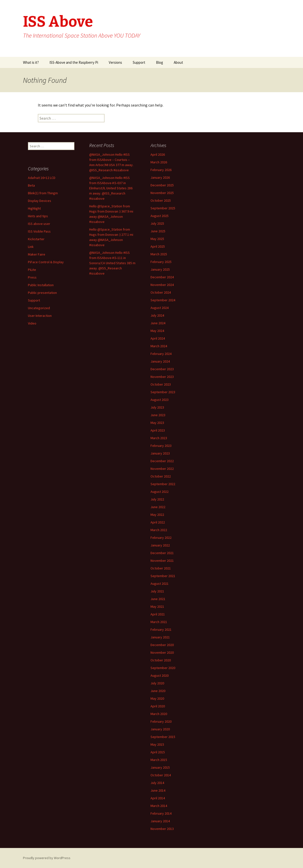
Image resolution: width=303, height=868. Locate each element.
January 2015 (160, 767)
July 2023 (157, 407)
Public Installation (41, 285)
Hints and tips (38, 216)
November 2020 (162, 652)
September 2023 (163, 392)
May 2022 (157, 515)
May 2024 (157, 331)
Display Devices (40, 201)
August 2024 (160, 308)
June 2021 (158, 599)
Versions (115, 62)
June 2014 (158, 790)
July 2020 (157, 683)
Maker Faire (37, 254)
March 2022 (159, 530)
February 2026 (161, 170)
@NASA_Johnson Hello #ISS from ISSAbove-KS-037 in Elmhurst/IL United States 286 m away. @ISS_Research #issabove (111, 188)
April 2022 (158, 522)
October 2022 (161, 476)
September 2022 (163, 484)
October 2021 (161, 568)
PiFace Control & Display (46, 262)
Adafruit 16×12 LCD (42, 178)
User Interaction (40, 316)
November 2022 (162, 469)
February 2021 (161, 629)
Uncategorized (39, 308)
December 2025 (162, 185)
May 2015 (157, 744)
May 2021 (157, 607)
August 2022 (160, 492)
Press (32, 277)
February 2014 (161, 813)
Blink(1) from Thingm (43, 193)
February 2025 (161, 262)
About (178, 62)
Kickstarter (36, 239)
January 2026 (160, 177)
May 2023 (157, 423)
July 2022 (157, 499)
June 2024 (158, 323)
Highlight (34, 208)
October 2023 (161, 384)
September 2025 (163, 208)
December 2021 (162, 553)
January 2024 (160, 361)
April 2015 (158, 752)
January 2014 (160, 821)
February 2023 (161, 446)
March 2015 (159, 760)
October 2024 (161, 292)
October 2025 (161, 200)
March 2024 (159, 346)
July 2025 (157, 223)
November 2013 (162, 829)
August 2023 (160, 400)
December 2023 (162, 369)
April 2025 (158, 246)
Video (32, 323)
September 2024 (163, 300)
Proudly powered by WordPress (47, 858)
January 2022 (160, 545)
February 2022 (161, 538)
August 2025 (160, 216)
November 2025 (162, 193)
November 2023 (162, 377)
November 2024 (162, 285)
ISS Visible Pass (39, 231)
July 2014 (157, 783)
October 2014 (161, 775)
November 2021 (162, 561)
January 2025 (160, 269)
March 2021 (159, 622)
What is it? (31, 62)
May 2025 (157, 239)
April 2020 (158, 706)
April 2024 (158, 338)
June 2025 (158, 231)
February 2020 (161, 721)
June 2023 (158, 415)
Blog (160, 62)
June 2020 (158, 691)
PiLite (32, 270)
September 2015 (163, 737)
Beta (31, 185)
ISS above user (39, 224)
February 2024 (161, 354)
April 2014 (158, 798)
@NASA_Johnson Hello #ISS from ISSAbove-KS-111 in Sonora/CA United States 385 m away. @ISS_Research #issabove (112, 263)
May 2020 (157, 698)
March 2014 (159, 806)
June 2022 (158, 507)
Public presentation (42, 293)
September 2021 (163, 576)
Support (139, 62)
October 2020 (161, 660)
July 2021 (157, 591)
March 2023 (159, 438)
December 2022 (162, 461)
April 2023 (158, 430)
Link (31, 247)
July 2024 (157, 315)
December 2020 (162, 645)
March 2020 (159, 714)
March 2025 (159, 254)
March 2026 (159, 162)
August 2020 (160, 675)
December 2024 (162, 277)
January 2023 (160, 453)
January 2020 (160, 729)
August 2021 (160, 584)
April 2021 (158, 614)
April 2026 (158, 154)
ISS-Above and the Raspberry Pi (74, 62)
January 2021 (160, 637)
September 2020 (163, 668)
